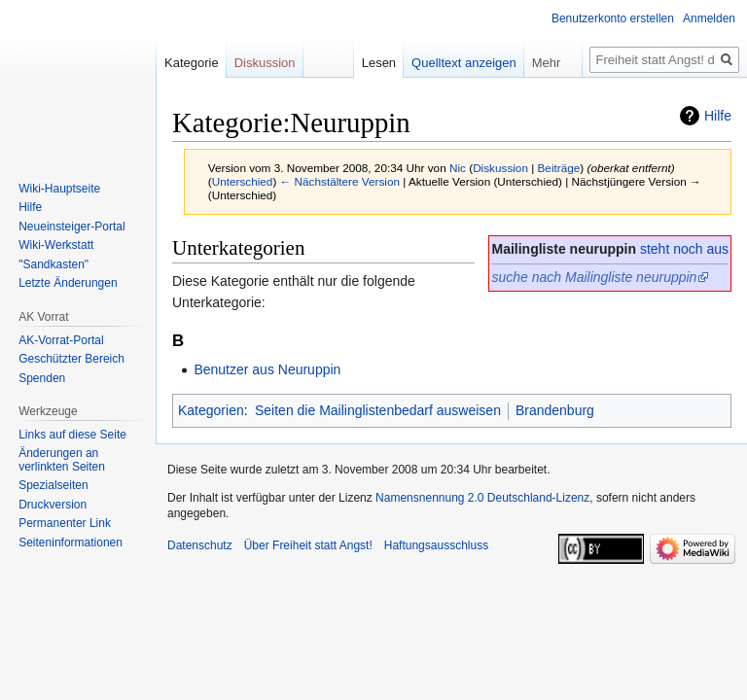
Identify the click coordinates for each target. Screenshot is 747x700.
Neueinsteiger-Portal (71, 227)
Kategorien (211, 410)
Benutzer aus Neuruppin (267, 369)
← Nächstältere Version (340, 181)
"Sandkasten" (53, 264)
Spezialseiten (53, 485)
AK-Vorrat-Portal (61, 340)
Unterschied (243, 181)
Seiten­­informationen (71, 542)
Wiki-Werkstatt (56, 245)
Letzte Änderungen (68, 283)
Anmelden (709, 18)
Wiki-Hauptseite (59, 189)
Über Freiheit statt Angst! (308, 545)
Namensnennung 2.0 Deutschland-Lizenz (482, 498)
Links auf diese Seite (72, 435)
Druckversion (53, 505)
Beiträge (559, 168)
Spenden (42, 378)
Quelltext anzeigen (464, 63)
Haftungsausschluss (436, 545)
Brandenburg (555, 410)
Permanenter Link (65, 523)
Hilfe (718, 116)
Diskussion (500, 168)
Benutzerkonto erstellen (613, 18)
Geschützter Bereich (71, 359)
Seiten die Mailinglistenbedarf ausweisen (378, 410)
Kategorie (192, 63)
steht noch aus (684, 249)
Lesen (379, 63)
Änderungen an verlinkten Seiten (62, 460)
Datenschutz (200, 545)
